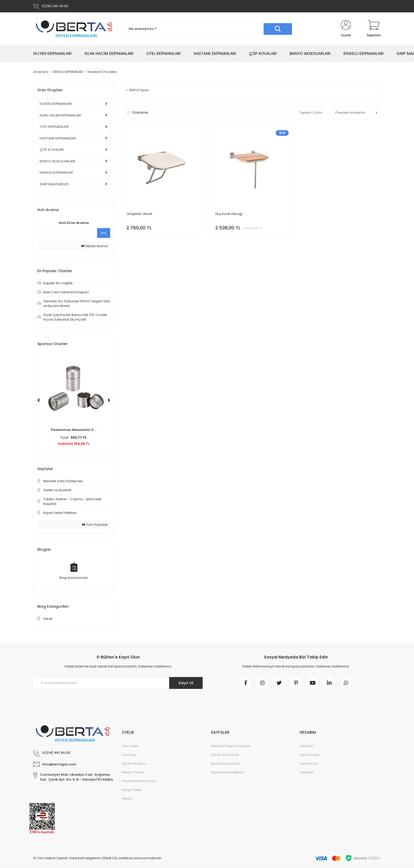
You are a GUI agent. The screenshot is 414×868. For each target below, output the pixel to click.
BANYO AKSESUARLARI (57, 161)
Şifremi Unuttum (135, 763)
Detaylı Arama (94, 246)
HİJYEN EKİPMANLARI (56, 104)
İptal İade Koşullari (225, 763)
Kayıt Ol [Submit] (186, 683)
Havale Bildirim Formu (139, 781)
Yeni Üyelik (130, 746)
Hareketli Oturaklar (102, 72)
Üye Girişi (129, 755)
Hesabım (307, 746)
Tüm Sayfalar (95, 525)
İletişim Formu (133, 772)
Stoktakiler (140, 112)
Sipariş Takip (310, 755)
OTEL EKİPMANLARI (54, 127)
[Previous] (39, 400)
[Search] (207, 29)
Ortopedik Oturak (139, 214)
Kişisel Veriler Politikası (228, 772)
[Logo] (74, 29)
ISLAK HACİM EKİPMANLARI (60, 115)
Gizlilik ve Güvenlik (225, 755)
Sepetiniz (307, 772)
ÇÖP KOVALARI (52, 150)
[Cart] (374, 29)
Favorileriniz (309, 763)
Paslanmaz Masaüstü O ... (74, 430)
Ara (104, 233)
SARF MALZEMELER (54, 184)
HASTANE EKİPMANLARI (58, 138)
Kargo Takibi (132, 790)
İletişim (127, 799)
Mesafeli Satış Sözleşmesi (231, 746)
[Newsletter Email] (118, 683)
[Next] (109, 400)
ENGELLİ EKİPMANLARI (56, 173)
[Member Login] (346, 29)
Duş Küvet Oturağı (229, 214)
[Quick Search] (65, 233)
